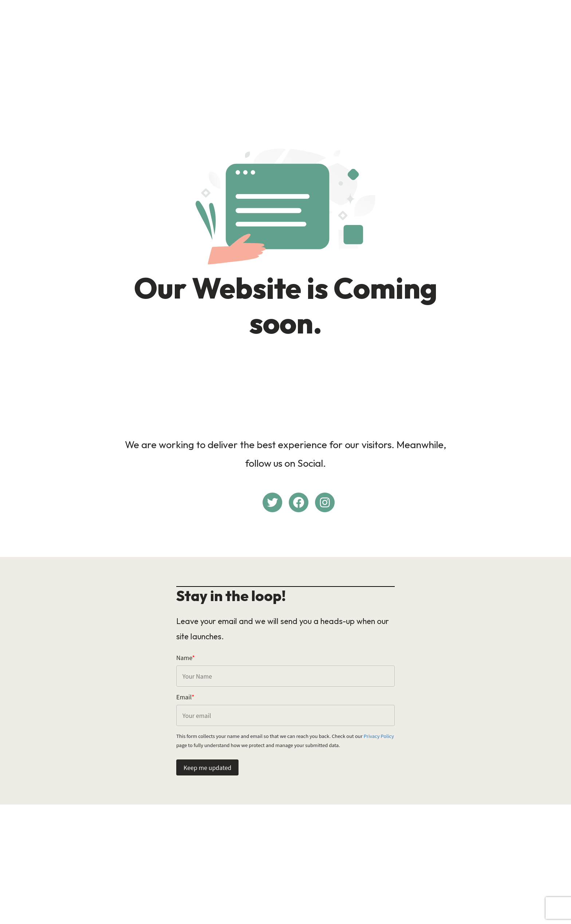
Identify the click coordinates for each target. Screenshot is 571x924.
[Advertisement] (285, 57)
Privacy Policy (379, 736)
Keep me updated (207, 767)
